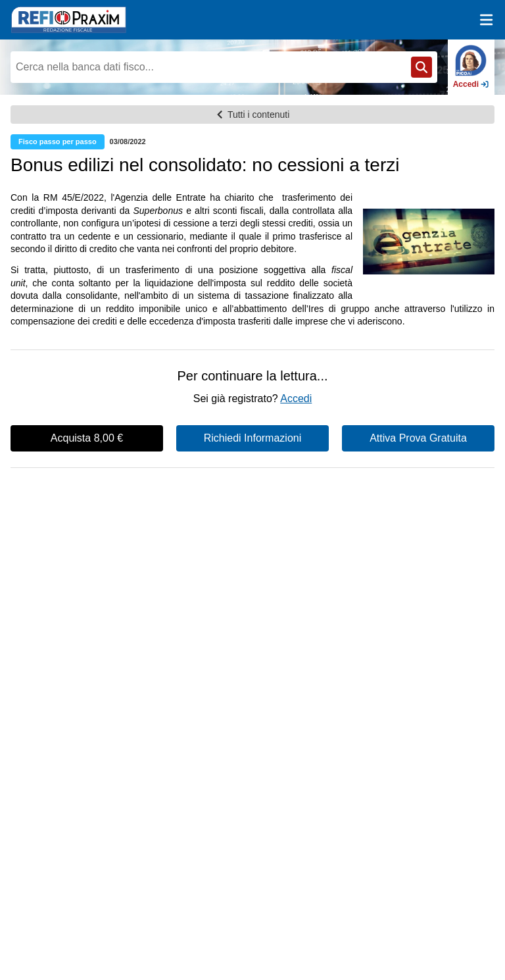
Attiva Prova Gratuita (418, 438)
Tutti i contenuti (252, 115)
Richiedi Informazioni (253, 438)
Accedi (296, 399)
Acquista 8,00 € (87, 438)
